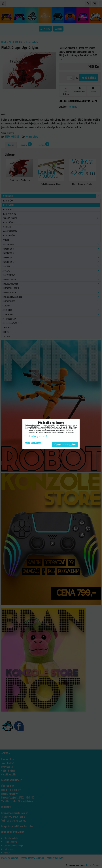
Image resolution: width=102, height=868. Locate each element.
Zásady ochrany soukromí (36, 436)
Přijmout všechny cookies (65, 444)
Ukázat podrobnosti (33, 443)
